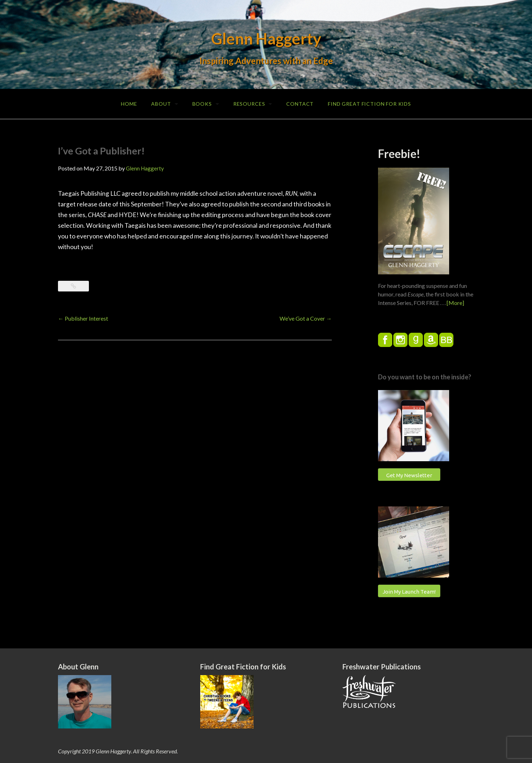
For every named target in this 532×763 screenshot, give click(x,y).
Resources (249, 104)
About (161, 104)
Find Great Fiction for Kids (369, 104)
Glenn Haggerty (266, 38)
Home (129, 104)
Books (202, 104)
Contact (300, 104)
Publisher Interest (83, 318)
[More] (455, 303)
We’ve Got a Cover (306, 318)
